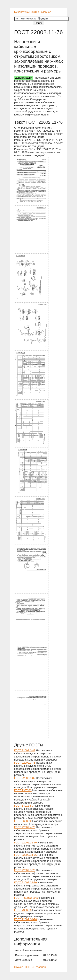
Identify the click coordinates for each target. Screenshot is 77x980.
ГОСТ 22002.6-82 (25, 778)
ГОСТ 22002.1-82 (25, 750)
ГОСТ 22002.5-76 (25, 870)
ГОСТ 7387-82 (23, 790)
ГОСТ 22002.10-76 (25, 919)
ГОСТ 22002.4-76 (25, 827)
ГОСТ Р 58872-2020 (26, 898)
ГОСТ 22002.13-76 (25, 855)
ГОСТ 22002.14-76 (25, 882)
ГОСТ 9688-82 (23, 821)
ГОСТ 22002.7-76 (25, 763)
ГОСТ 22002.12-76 (25, 843)
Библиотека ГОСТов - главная (33, 12)
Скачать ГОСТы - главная (30, 967)
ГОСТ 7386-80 (23, 910)
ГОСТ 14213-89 (24, 806)
